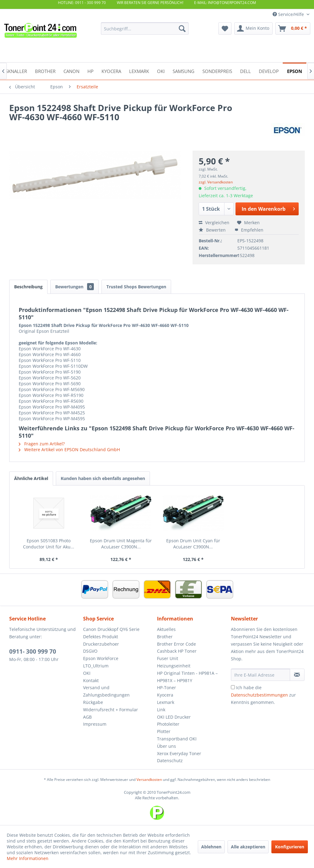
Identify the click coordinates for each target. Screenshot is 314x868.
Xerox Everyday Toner (179, 753)
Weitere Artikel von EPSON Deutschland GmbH (69, 449)
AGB (87, 717)
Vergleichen (214, 223)
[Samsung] (184, 71)
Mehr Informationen (28, 858)
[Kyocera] (111, 71)
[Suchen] (182, 29)
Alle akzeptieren (248, 847)
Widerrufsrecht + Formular (111, 710)
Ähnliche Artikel (31, 478)
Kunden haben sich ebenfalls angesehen (103, 478)
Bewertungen (75, 287)
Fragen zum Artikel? (42, 444)
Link (161, 710)
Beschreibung (28, 287)
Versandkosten (149, 780)
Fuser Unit (168, 658)
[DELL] (245, 71)
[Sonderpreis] (217, 71)
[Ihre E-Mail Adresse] (260, 675)
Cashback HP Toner (177, 651)
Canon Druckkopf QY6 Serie (111, 629)
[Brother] (45, 71)
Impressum (95, 724)
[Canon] (71, 71)
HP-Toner (167, 687)
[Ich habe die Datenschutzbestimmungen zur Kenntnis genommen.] (233, 687)
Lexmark (166, 702)
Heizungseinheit (174, 666)
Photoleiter (168, 724)
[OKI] (161, 71)
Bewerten (213, 230)
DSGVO (90, 651)
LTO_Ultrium (96, 666)
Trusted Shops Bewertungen (136, 287)
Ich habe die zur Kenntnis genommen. (263, 695)
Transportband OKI (177, 739)
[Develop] (269, 71)
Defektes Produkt (101, 637)
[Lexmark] (139, 71)
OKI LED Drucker (174, 717)
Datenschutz (170, 760)
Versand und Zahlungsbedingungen (106, 691)
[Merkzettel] (225, 29)
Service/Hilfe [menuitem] (289, 14)
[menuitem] (145, 29)
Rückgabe (93, 702)
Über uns (167, 746)
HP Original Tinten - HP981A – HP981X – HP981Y (187, 677)
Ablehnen (211, 847)
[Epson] (295, 71)
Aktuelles (166, 629)
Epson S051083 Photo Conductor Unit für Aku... (49, 544)
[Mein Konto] (253, 29)
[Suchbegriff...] (145, 29)
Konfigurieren (290, 847)
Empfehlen (249, 230)
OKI (87, 673)
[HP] (90, 71)
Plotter (164, 731)
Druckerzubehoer (101, 644)
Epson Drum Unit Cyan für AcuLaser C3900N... (193, 544)
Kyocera (165, 695)
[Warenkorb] (293, 29)
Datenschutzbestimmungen (259, 695)
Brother (165, 637)
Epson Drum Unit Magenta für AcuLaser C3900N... (121, 544)
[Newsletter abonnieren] (297, 675)
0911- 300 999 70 (33, 651)
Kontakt (91, 680)
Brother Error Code (176, 644)
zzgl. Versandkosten (216, 182)
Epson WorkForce (101, 658)
